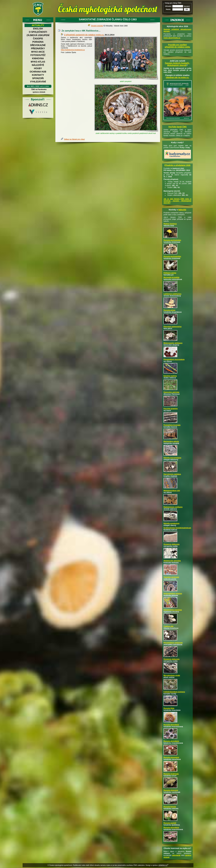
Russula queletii (170, 823)
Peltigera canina (170, 273)
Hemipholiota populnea (173, 610)
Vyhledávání (38, 82)
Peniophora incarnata (172, 425)
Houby (38, 68)
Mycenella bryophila (171, 277)
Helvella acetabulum (171, 523)
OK (187, 9)
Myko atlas (38, 62)
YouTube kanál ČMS (177, 127)
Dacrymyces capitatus (172, 474)
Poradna (38, 42)
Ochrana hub (38, 72)
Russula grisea (169, 310)
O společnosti (38, 32)
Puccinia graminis (171, 409)
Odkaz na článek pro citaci (74, 139)
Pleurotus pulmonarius (173, 327)
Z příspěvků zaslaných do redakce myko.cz (84, 35)
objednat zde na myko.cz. (177, 77)
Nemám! (187, 6)
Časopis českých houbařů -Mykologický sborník (177, 64)
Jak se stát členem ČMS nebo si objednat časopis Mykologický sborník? (177, 201)
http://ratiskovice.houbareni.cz (73, 50)
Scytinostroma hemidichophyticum (177, 528)
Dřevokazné (38, 45)
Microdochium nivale (172, 675)
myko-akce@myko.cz (172, 38)
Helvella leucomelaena (172, 458)
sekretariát (176, 855)
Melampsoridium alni (172, 491)
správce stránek (39, 92)
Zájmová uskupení (38, 35)
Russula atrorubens (171, 725)
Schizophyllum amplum (173, 594)
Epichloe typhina (170, 376)
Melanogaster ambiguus (173, 343)
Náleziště (38, 65)
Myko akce (38, 52)
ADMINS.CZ (163, 865)
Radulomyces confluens (173, 507)
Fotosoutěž (38, 55)
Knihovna (38, 58)
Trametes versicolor (171, 577)
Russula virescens (171, 790)
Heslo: (168, 9)
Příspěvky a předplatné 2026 (177, 165)
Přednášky (38, 49)
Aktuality (38, 25)
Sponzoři (38, 78)
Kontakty (38, 75)
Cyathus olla (168, 626)
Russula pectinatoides (172, 240)
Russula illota (169, 708)
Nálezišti (182, 210)
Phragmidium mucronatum (174, 359)
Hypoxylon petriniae (171, 392)
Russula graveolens (171, 757)
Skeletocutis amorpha (172, 561)
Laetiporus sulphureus (172, 294)
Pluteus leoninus (170, 224)
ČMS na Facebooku (39, 89)
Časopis (38, 39)
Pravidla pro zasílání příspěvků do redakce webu (177, 46)
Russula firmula (170, 807)
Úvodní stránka (97, 26)
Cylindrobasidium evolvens (174, 692)
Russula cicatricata (171, 774)
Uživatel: (168, 6)
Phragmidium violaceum (173, 643)
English (38, 29)
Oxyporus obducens (172, 544)
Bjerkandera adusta (171, 441)
